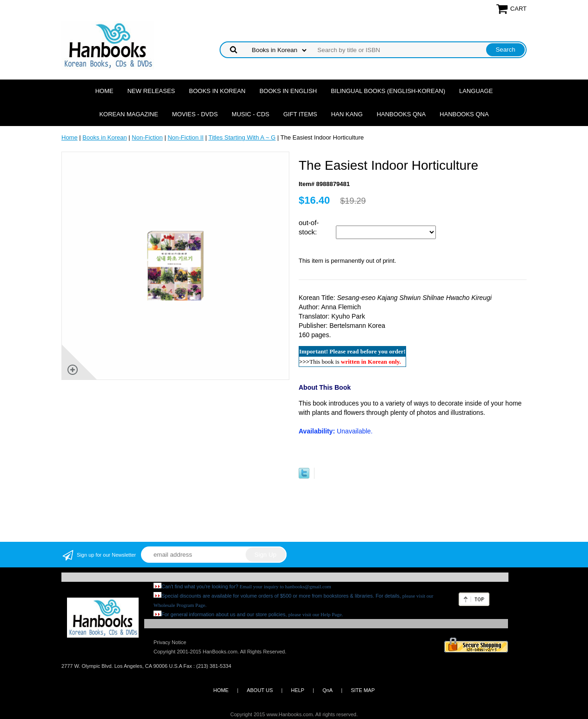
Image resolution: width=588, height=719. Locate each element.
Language (476, 91)
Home (104, 91)
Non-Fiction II (185, 137)
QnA (327, 690)
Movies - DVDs (195, 114)
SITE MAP (363, 690)
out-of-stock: (309, 227)
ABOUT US (260, 690)
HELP (297, 690)
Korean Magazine (128, 114)
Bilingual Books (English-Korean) (388, 91)
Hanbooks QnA (401, 114)
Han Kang (347, 114)
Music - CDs (251, 114)
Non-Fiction (147, 137)
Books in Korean (217, 91)
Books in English (288, 91)
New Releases (151, 91)
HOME (221, 690)
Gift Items (300, 114)
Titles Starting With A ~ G (242, 137)
